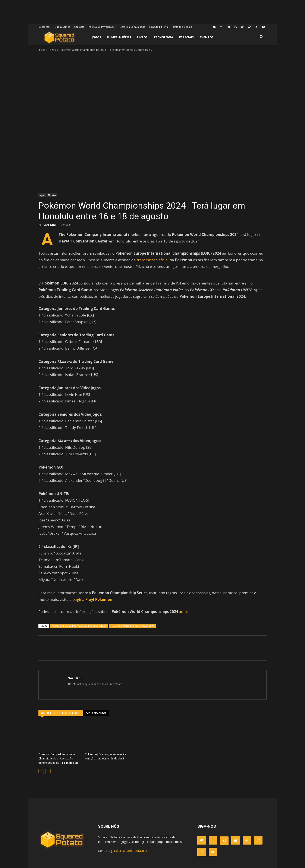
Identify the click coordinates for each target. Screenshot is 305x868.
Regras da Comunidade (132, 27)
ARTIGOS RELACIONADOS (61, 713)
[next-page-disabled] (48, 771)
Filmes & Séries (119, 37)
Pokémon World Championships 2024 (132, 626)
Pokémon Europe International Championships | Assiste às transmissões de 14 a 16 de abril (58, 758)
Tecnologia (163, 37)
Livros (142, 37)
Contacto (79, 27)
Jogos (96, 37)
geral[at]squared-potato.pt (129, 851)
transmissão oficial (153, 260)
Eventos (207, 37)
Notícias (52, 195)
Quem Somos (62, 27)
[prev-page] (41, 771)
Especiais (186, 37)
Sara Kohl (50, 225)
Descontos (44, 27)
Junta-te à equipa (182, 27)
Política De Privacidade (102, 27)
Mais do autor (96, 713)
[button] (261, 38)
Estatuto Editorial (159, 27)
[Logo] (59, 37)
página (92, 599)
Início (42, 50)
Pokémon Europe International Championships (79, 626)
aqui (183, 612)
